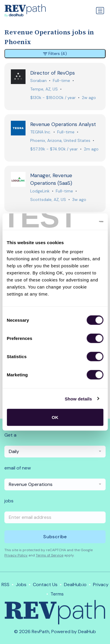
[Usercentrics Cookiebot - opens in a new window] (78, 222)
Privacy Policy (16, 555)
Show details (78, 399)
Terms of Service (50, 555)
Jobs (21, 585)
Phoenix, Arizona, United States (60, 140)
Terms (57, 594)
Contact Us (45, 585)
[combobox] (55, 452)
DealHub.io (75, 585)
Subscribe (55, 537)
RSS (5, 585)
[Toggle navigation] (100, 11)
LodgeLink (40, 191)
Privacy (101, 585)
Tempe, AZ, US (44, 89)
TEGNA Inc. (41, 132)
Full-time (61, 80)
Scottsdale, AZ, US (48, 199)
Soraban (38, 80)
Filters (55, 54)
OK (55, 417)
